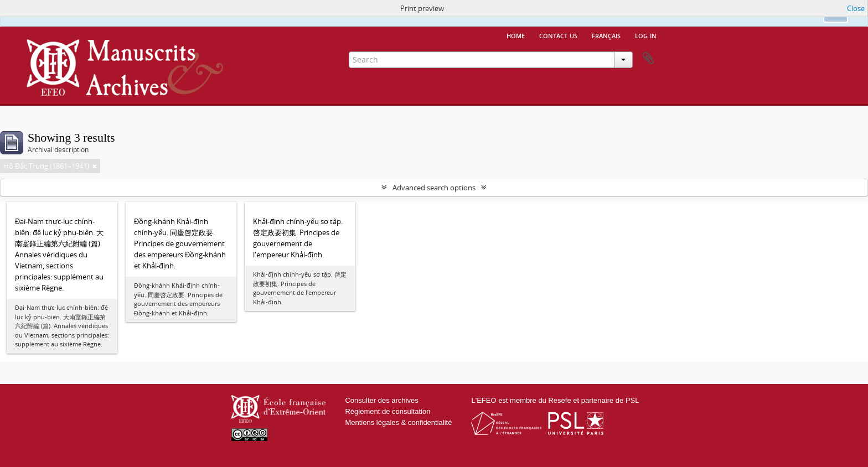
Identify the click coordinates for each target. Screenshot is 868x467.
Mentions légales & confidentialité (398, 422)
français (606, 35)
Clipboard (648, 59)
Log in (646, 35)
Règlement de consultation (387, 411)
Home (516, 35)
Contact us (558, 35)
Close (856, 8)
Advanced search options (434, 188)
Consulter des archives (381, 400)
